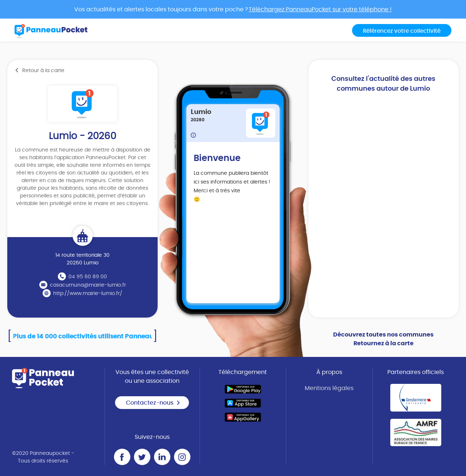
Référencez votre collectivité (402, 31)
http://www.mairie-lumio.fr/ (88, 294)
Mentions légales (329, 388)
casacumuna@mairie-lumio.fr (88, 285)
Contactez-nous (153, 403)
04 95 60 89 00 (88, 277)
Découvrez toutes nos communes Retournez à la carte (383, 339)
